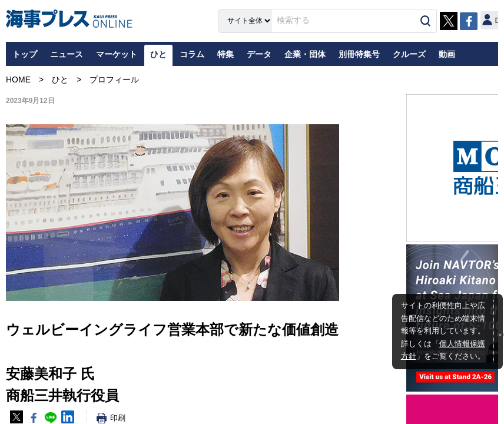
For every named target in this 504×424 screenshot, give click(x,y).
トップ (25, 54)
